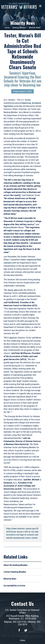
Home (7, 28)
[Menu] (40, 6)
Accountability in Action (14, 586)
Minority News (23, 23)
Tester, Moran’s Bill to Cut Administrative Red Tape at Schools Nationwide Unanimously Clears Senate (22, 51)
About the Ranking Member (16, 565)
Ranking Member (19, 28)
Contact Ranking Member (15, 572)
